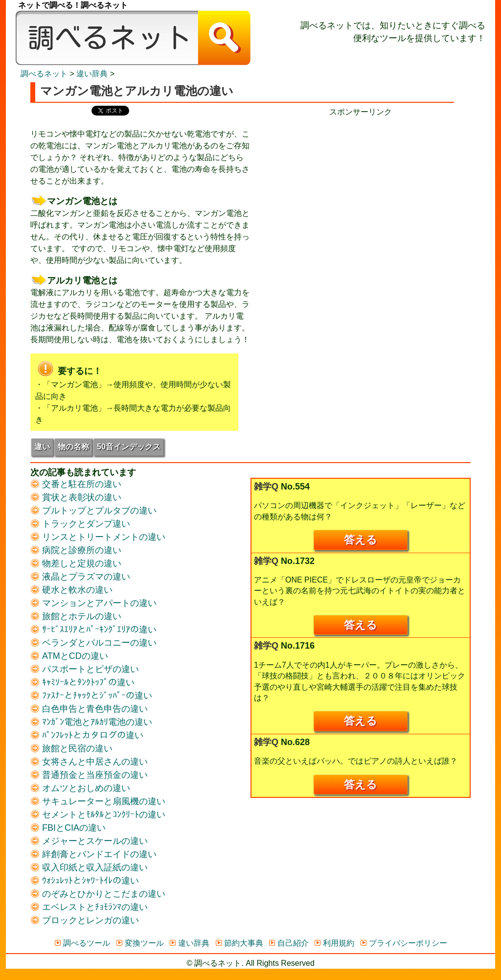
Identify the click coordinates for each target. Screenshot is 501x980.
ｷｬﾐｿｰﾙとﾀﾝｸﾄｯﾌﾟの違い (82, 682)
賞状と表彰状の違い (76, 497)
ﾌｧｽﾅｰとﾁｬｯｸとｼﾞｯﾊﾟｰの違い (91, 696)
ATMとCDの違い (69, 656)
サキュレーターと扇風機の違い (98, 801)
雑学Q (266, 487)
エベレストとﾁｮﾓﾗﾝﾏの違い (89, 907)
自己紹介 (288, 943)
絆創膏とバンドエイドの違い (93, 854)
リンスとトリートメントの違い (98, 537)
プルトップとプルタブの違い (93, 511)
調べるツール (82, 943)
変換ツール (140, 943)
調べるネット (44, 74)
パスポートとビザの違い (85, 669)
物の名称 (73, 447)
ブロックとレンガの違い (85, 920)
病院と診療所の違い (76, 550)
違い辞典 (92, 74)
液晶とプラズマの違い (80, 577)
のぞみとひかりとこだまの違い (98, 894)
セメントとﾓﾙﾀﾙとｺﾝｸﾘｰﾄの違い (98, 815)
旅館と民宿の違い (71, 748)
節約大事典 (239, 943)
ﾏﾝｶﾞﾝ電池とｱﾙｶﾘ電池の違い (91, 722)
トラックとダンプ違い (80, 524)
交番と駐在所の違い (76, 484)
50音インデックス (129, 447)
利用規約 (334, 943)
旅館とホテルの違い (76, 616)
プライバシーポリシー (403, 943)
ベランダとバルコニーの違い (93, 643)
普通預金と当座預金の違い (89, 775)
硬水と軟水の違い (71, 590)
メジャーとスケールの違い (89, 841)
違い (42, 447)
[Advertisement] (361, 187)
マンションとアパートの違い (93, 603)
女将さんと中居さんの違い (89, 762)
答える (361, 540)
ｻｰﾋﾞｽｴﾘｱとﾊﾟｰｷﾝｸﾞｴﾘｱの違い (93, 630)
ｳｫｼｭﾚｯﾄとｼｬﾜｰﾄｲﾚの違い (85, 881)
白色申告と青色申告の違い (89, 709)
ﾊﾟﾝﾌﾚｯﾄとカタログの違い (87, 735)
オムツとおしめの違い (80, 788)
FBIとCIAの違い (68, 828)
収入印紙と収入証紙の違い (89, 867)
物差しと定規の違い (76, 563)
